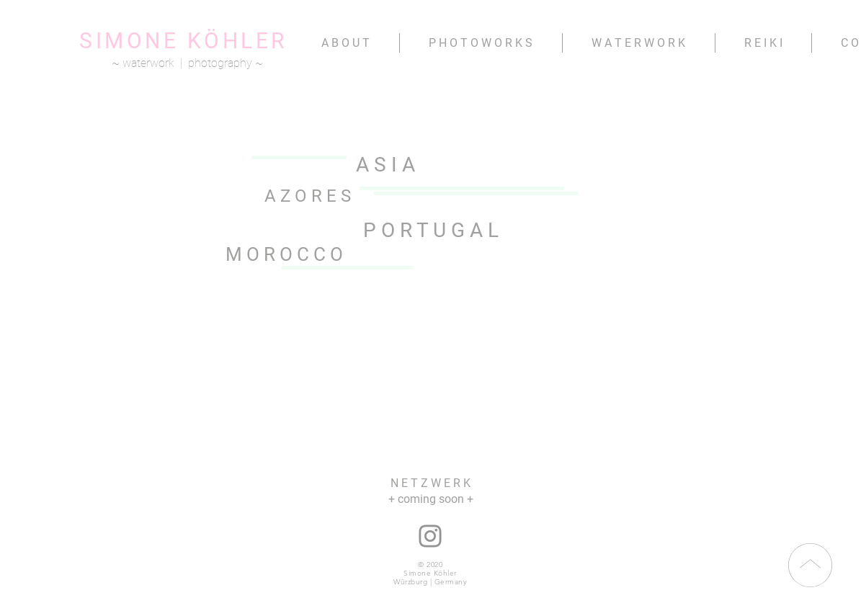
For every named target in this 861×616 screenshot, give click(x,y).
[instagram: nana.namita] (430, 536)
